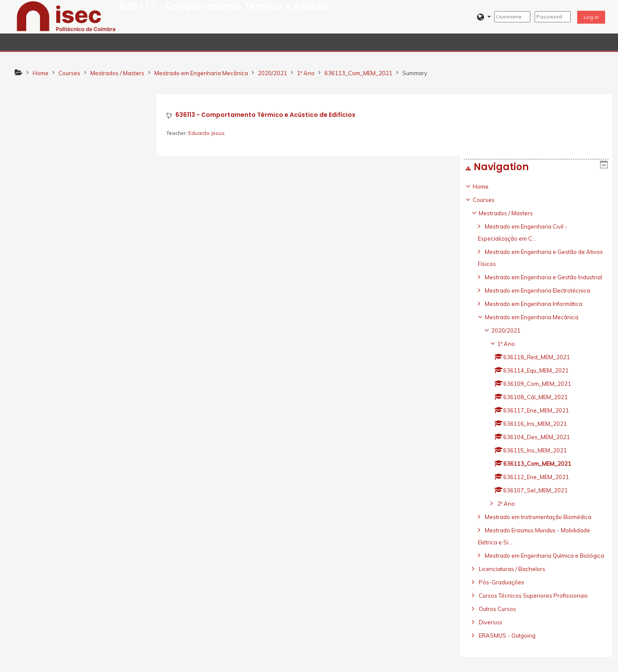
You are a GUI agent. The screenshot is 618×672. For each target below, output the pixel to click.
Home (33, 125)
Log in (591, 17)
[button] (484, 17)
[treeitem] (82, 362)
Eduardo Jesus (208, 133)
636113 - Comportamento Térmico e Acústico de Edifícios (267, 115)
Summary (415, 73)
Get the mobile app (441, 663)
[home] (66, 16)
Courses (36, 139)
